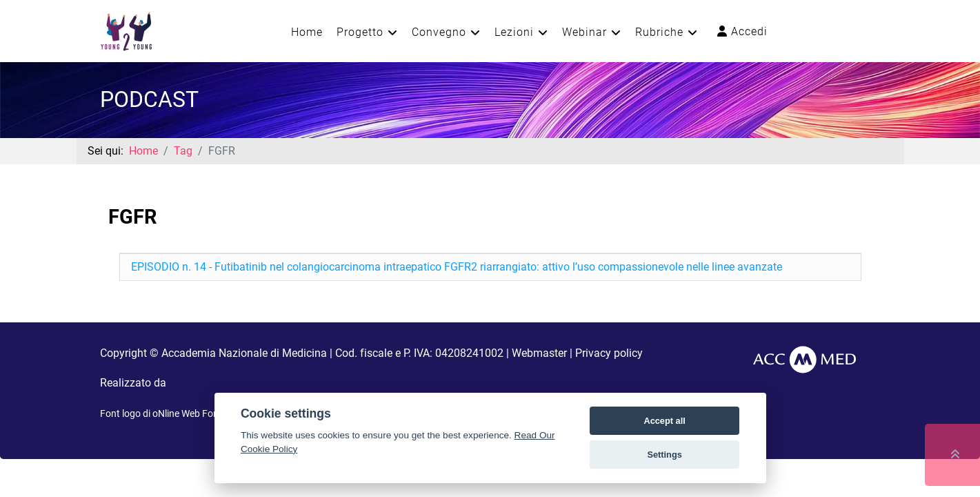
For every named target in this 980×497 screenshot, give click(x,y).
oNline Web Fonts (190, 413)
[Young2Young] (126, 30)
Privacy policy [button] (609, 353)
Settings (664, 455)
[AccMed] (804, 359)
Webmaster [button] (539, 353)
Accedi (742, 31)
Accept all (664, 421)
